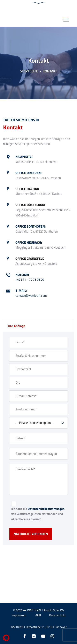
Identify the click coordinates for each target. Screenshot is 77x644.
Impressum (19, 615)
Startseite (29, 71)
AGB (38, 615)
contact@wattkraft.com (31, 296)
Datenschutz (57, 615)
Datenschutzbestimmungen (46, 509)
